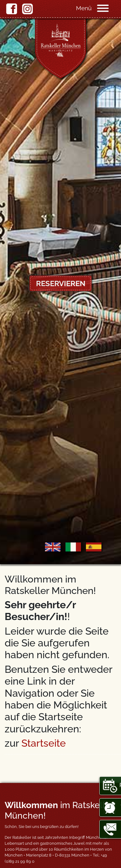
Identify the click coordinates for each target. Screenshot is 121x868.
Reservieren (61, 283)
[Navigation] (109, 8)
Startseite (44, 743)
